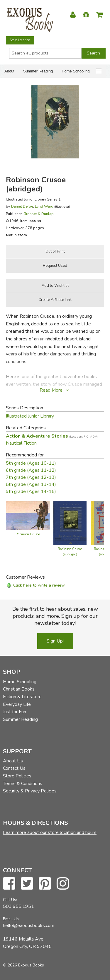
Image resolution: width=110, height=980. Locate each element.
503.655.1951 (18, 906)
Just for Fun (15, 712)
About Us (13, 761)
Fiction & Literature (22, 697)
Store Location (20, 40)
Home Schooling (76, 71)
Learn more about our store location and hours (50, 832)
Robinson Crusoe (28, 534)
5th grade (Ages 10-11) (31, 463)
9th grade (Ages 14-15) (31, 491)
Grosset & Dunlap (39, 214)
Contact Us (14, 768)
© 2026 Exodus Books (23, 965)
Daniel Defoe (22, 206)
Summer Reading (38, 71)
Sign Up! (55, 641)
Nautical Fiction (21, 443)
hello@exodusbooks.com (29, 926)
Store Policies (17, 776)
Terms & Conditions (23, 784)
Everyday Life (17, 704)
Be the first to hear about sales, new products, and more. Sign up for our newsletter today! (55, 616)
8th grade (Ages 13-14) (31, 484)
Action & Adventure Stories (52, 436)
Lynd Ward (44, 206)
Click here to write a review (39, 585)
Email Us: (11, 919)
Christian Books (19, 689)
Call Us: (10, 900)
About (9, 71)
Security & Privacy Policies (30, 791)
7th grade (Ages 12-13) (31, 477)
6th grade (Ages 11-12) (31, 470)
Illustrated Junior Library (30, 416)
